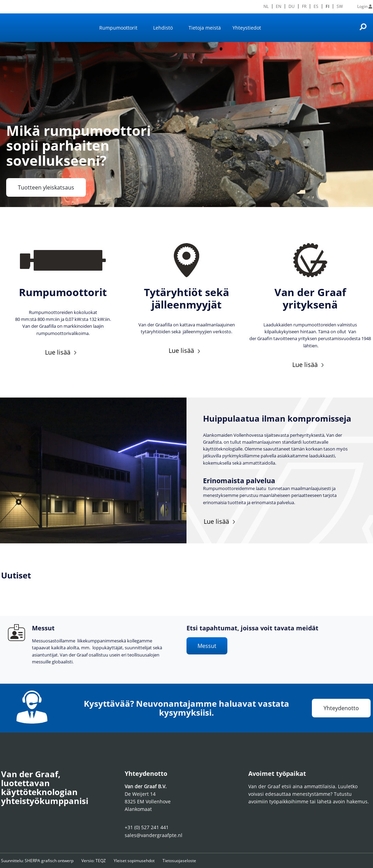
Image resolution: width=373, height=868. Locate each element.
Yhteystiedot (247, 28)
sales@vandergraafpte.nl (154, 835)
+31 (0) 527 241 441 (147, 827)
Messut (207, 646)
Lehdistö (163, 28)
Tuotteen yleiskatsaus (46, 187)
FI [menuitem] (327, 6)
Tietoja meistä (205, 28)
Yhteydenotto (341, 708)
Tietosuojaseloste (197, 861)
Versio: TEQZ (99, 861)
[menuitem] (266, 6)
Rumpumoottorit (118, 28)
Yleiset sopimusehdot (146, 861)
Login (365, 6)
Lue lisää (58, 352)
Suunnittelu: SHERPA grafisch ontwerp (37, 861)
